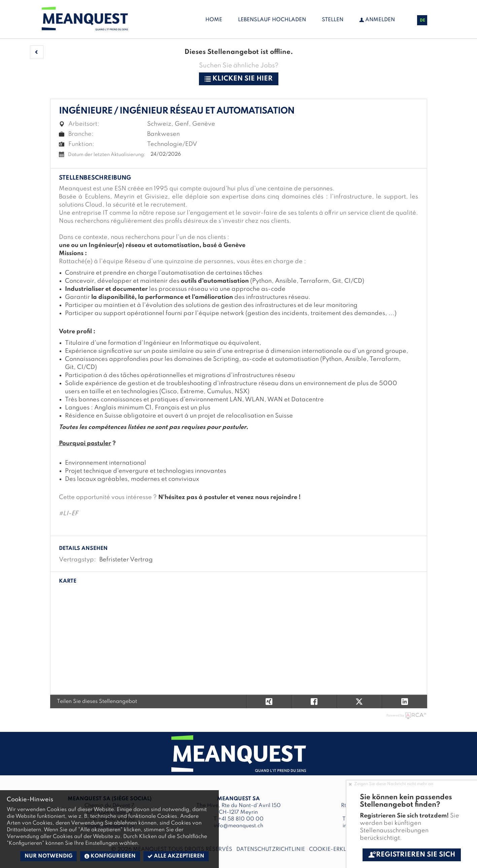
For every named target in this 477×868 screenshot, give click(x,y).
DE (422, 21)
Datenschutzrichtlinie (269, 849)
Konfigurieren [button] (110, 856)
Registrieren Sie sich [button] (412, 855)
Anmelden (377, 20)
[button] (37, 52)
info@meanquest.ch (238, 826)
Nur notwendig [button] (48, 856)
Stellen (333, 20)
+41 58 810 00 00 (241, 819)
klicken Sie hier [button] (239, 79)
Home (214, 20)
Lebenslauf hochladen (272, 20)
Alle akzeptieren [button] (176, 856)
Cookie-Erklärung (336, 849)
